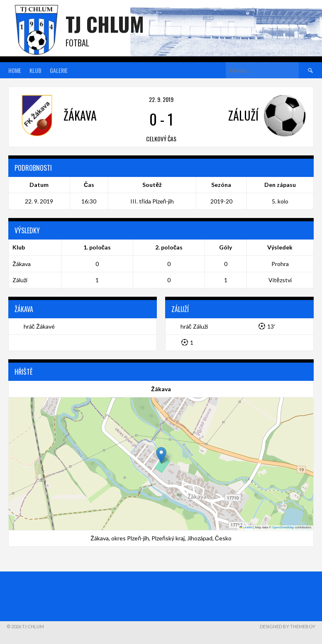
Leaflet (246, 527)
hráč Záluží (194, 326)
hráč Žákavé (39, 326)
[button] (161, 455)
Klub (35, 70)
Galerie (59, 70)
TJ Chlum (105, 24)
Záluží (20, 280)
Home (15, 70)
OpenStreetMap (283, 527)
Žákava (22, 264)
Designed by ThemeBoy (288, 626)
